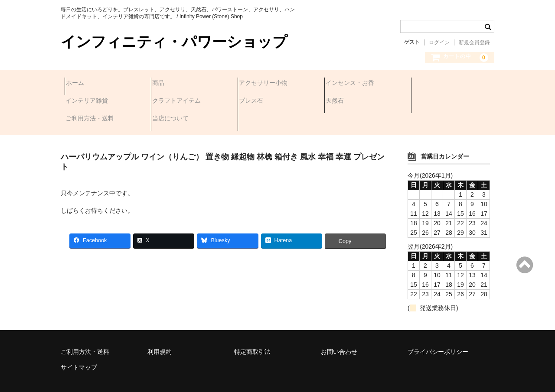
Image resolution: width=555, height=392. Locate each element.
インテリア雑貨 (437, 84)
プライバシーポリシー (438, 328)
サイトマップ (79, 343)
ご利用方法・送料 (354, 102)
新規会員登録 (474, 42)
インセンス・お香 (354, 84)
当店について (434, 102)
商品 (162, 84)
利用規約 (160, 328)
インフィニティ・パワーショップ (174, 42)
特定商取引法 (252, 328)
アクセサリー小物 (267, 84)
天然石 (252, 102)
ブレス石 (168, 102)
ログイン (439, 42)
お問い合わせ (339, 328)
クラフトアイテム (94, 102)
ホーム (79, 84)
